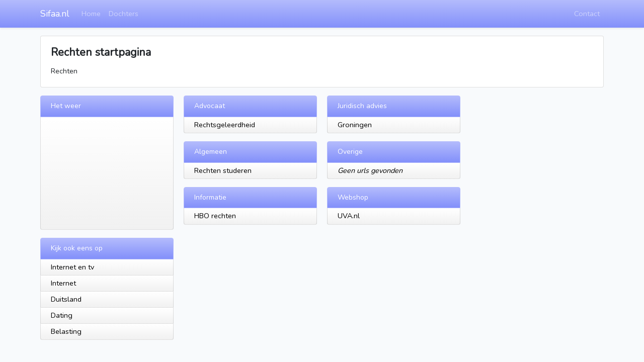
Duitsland (66, 299)
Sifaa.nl (55, 14)
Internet (63, 283)
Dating (62, 315)
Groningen (355, 125)
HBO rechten (215, 216)
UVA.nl (349, 216)
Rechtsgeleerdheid (225, 125)
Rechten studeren (223, 170)
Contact (587, 14)
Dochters (124, 14)
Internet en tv (72, 267)
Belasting (66, 331)
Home (91, 14)
